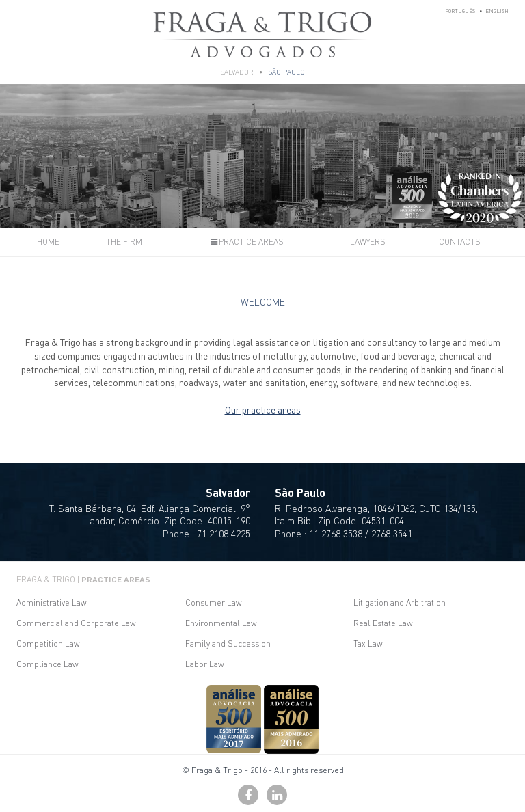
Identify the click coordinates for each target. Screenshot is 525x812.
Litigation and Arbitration (400, 603)
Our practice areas (263, 409)
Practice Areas (246, 242)
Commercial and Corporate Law (76, 623)
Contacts (460, 242)
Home (48, 242)
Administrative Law (52, 603)
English (497, 11)
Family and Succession (228, 644)
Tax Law (368, 644)
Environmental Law (221, 623)
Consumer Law (214, 603)
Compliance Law (48, 664)
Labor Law (205, 664)
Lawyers (368, 242)
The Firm (124, 242)
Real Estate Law (383, 623)
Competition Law (48, 644)
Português (460, 11)
